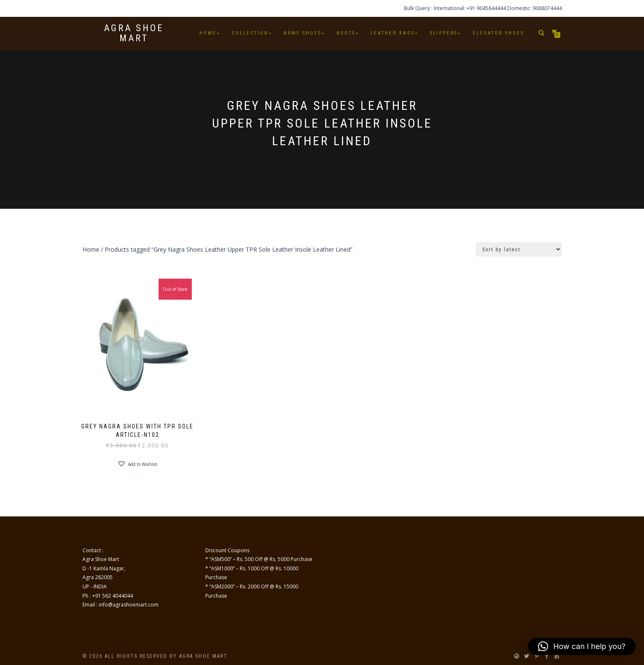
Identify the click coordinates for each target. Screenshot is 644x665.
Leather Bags (393, 33)
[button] (137, 464)
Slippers (444, 33)
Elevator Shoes (498, 33)
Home (208, 33)
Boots (346, 33)
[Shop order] (519, 249)
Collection (250, 33)
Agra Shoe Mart (134, 33)
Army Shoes (302, 33)
